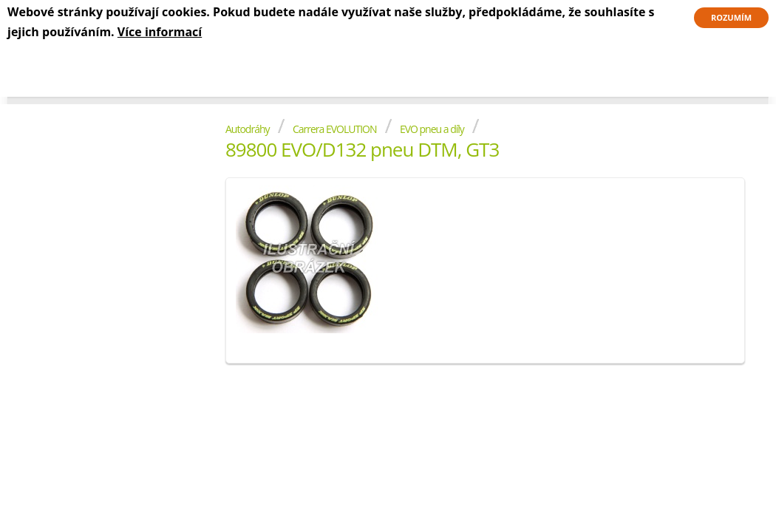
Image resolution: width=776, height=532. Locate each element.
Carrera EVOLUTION (335, 129)
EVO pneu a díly (432, 129)
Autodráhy (248, 129)
